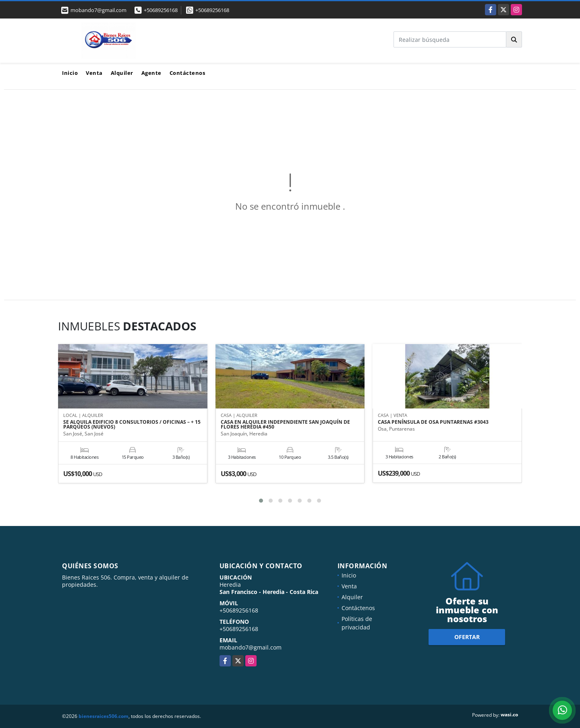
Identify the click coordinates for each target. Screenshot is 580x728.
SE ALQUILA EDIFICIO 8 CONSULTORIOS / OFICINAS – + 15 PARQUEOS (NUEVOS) (132, 425)
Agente (151, 73)
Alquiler (122, 73)
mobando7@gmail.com (251, 647)
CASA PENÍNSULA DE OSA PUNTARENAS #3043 (433, 422)
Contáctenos (187, 73)
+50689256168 (161, 10)
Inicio (70, 73)
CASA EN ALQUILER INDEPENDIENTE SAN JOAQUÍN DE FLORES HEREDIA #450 (285, 425)
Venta (94, 73)
